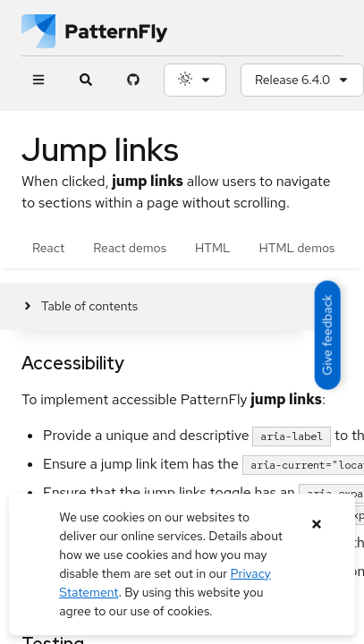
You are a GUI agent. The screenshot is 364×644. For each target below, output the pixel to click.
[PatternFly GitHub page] (133, 80)
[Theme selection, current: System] (195, 80)
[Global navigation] (38, 80)
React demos (130, 248)
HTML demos (297, 248)
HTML (212, 248)
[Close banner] (317, 525)
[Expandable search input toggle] (85, 80)
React (48, 248)
